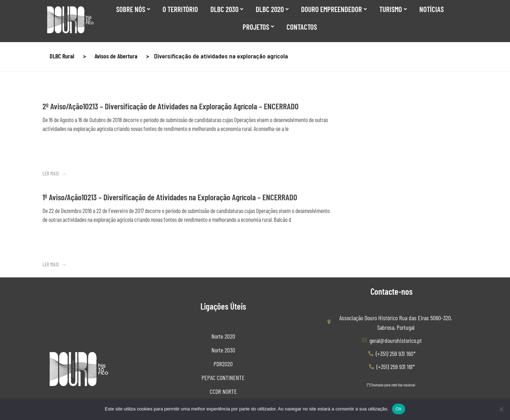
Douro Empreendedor (334, 9)
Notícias (432, 9)
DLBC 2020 (272, 9)
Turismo (393, 9)
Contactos (302, 27)
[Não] (501, 409)
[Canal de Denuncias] (392, 328)
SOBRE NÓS (133, 9)
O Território (180, 9)
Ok (399, 409)
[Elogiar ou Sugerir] (435, 328)
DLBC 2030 (227, 9)
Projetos (258, 27)
